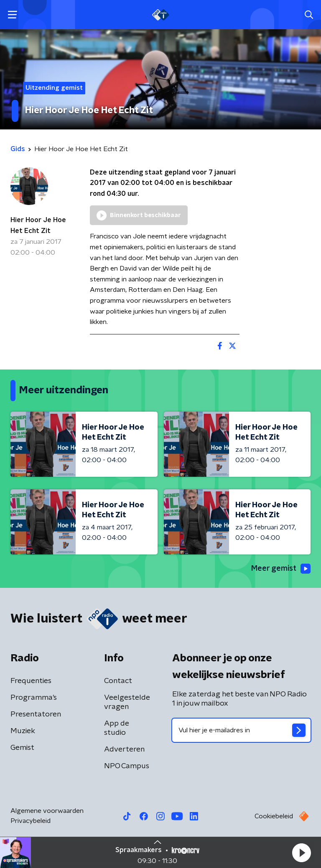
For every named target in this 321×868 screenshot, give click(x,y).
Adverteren (124, 749)
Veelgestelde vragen (127, 702)
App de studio (117, 728)
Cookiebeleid (274, 816)
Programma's (34, 698)
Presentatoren (36, 714)
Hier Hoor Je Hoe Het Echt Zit (38, 225)
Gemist (22, 748)
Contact (118, 681)
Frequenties (31, 681)
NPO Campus (127, 766)
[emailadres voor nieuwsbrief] (241, 730)
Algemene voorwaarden (47, 811)
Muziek (23, 731)
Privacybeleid (31, 821)
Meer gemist (281, 569)
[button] (301, 853)
